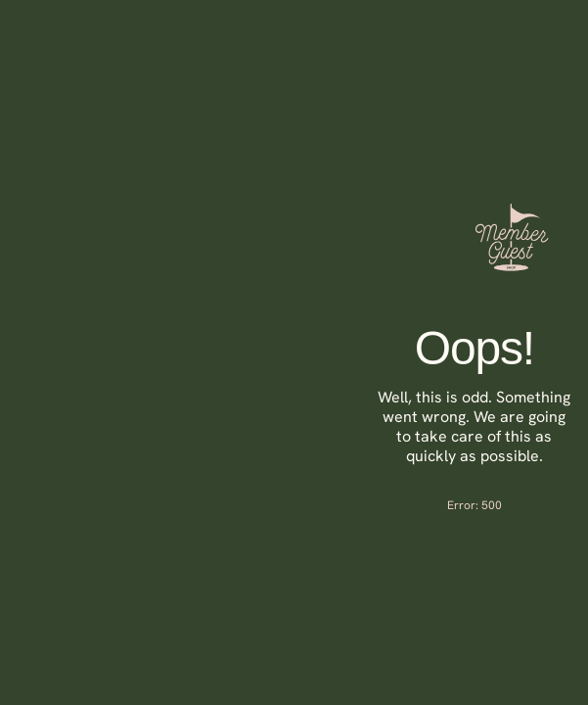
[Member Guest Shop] (512, 278)
